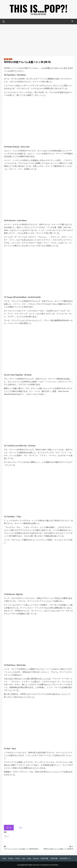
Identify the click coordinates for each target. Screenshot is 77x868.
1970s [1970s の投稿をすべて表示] (6, 59)
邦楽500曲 (44, 858)
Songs (29, 858)
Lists (24, 858)
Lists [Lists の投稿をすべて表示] (10, 59)
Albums (11, 858)
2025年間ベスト (65, 858)
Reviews (36, 858)
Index (4, 858)
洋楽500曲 (54, 858)
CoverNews (44, 865)
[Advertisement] (38, 39)
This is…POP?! (39, 8)
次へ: (56, 848)
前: (21, 848)
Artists (18, 858)
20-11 (9, 828)
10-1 (21, 828)
